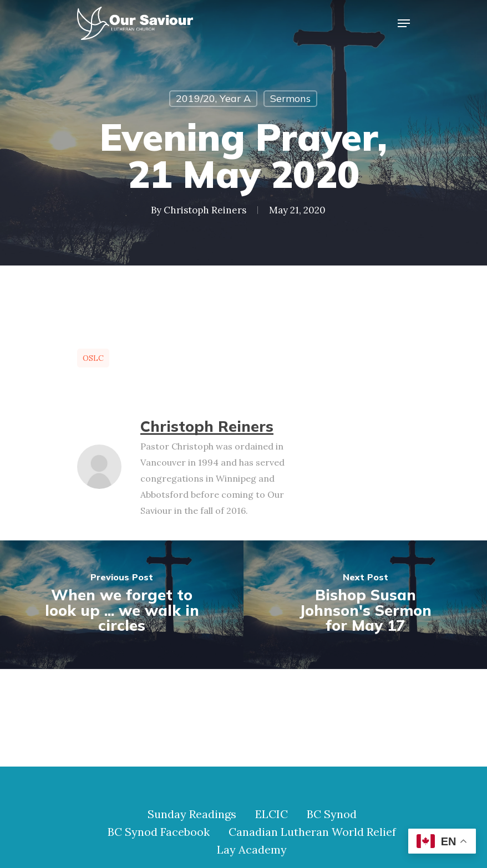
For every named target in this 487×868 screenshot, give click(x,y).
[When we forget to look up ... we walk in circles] (122, 604)
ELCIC (272, 814)
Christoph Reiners (205, 210)
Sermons (290, 98)
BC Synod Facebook (159, 832)
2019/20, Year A (213, 98)
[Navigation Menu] (404, 23)
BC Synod (332, 814)
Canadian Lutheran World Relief (312, 832)
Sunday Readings (192, 814)
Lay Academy (252, 850)
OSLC (93, 358)
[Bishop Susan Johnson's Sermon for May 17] (365, 604)
